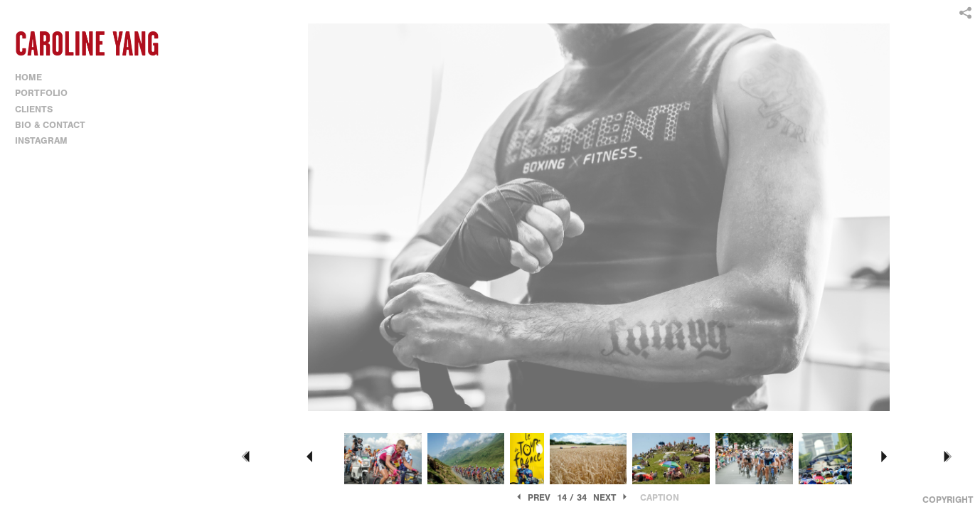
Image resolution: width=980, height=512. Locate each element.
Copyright (948, 500)
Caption (660, 497)
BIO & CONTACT (50, 125)
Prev (532, 497)
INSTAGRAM (41, 140)
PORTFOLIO (47, 93)
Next (611, 497)
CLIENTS (34, 109)
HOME (28, 77)
